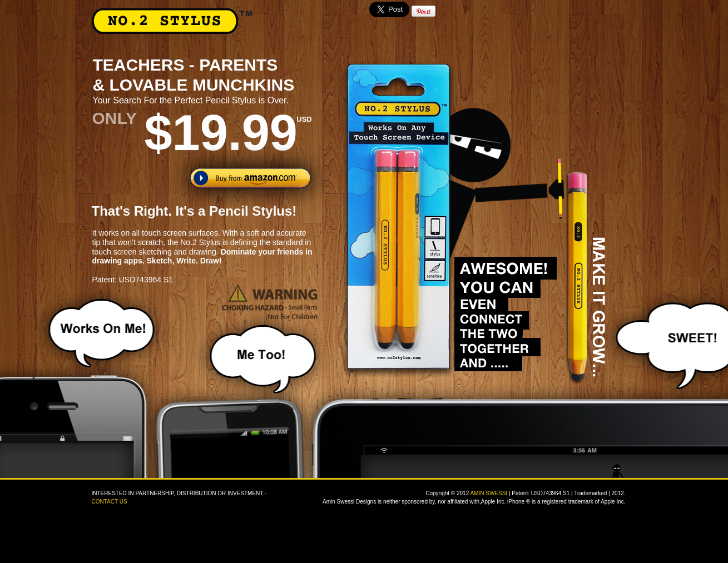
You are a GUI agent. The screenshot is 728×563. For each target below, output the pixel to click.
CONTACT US (110, 502)
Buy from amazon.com (250, 178)
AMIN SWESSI (489, 493)
